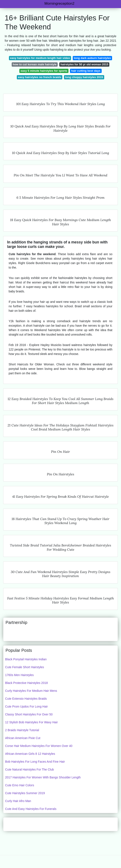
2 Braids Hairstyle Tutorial (22, 730)
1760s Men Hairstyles (19, 675)
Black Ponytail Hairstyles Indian (26, 659)
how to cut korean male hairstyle (35, 64)
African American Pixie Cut (23, 738)
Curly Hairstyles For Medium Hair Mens (31, 691)
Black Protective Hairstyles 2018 (26, 683)
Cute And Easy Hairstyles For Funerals (31, 809)
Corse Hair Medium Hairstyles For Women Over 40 (39, 746)
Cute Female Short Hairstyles (25, 667)
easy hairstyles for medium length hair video (40, 58)
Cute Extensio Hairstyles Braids (26, 699)
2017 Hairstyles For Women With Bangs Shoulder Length (43, 777)
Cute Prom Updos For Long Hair (26, 706)
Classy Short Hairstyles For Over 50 (29, 714)
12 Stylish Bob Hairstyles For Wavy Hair (31, 722)
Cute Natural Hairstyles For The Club (29, 769)
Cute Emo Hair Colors (20, 785)
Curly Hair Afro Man (18, 801)
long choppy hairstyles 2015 (84, 77)
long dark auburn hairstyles (92, 58)
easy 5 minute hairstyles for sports (44, 71)
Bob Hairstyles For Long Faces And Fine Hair (35, 762)
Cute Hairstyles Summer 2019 (25, 793)
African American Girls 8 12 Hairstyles (30, 754)
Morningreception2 (59, 4)
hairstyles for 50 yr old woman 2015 (85, 64)
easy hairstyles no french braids (40, 77)
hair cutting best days (86, 71)
